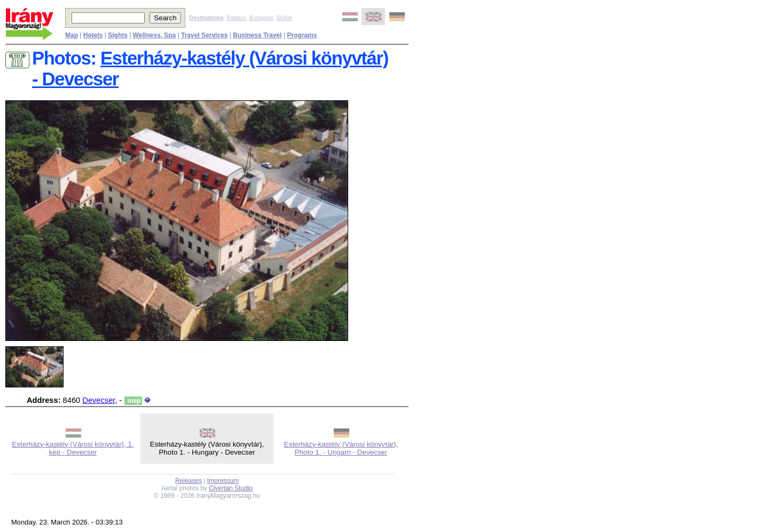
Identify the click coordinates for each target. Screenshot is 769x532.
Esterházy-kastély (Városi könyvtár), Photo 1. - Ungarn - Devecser (341, 448)
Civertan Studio (231, 488)
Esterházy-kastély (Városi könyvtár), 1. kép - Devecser (73, 448)
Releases (189, 481)
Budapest (261, 18)
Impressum (223, 481)
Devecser (99, 400)
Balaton (236, 18)
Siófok (284, 18)
